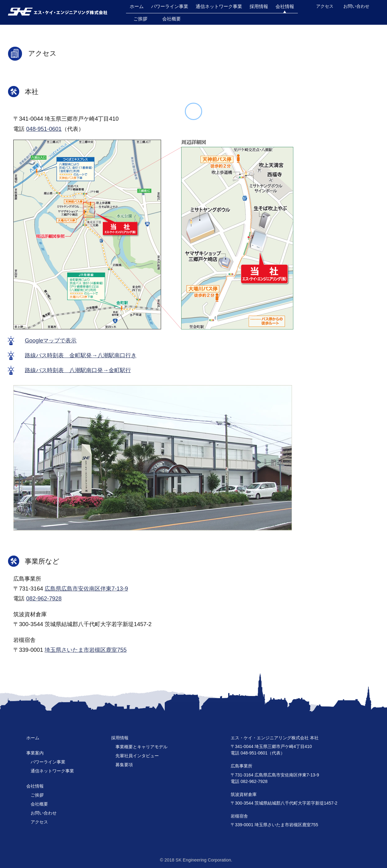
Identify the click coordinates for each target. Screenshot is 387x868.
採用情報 (259, 6)
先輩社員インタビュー (137, 756)
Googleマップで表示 (51, 340)
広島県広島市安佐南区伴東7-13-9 (86, 589)
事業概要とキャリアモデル (141, 747)
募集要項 (124, 765)
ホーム (137, 6)
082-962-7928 (44, 598)
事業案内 (35, 753)
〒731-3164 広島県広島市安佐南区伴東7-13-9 (275, 775)
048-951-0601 (44, 129)
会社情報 (285, 6)
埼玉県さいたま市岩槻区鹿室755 (86, 650)
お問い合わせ (356, 6)
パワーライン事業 (170, 6)
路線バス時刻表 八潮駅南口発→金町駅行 (78, 370)
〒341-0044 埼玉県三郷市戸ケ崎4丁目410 (271, 746)
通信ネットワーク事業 (219, 6)
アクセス (325, 6)
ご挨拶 (140, 19)
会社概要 (172, 19)
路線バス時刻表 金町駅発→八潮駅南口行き (80, 355)
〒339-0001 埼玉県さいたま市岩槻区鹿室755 (274, 825)
